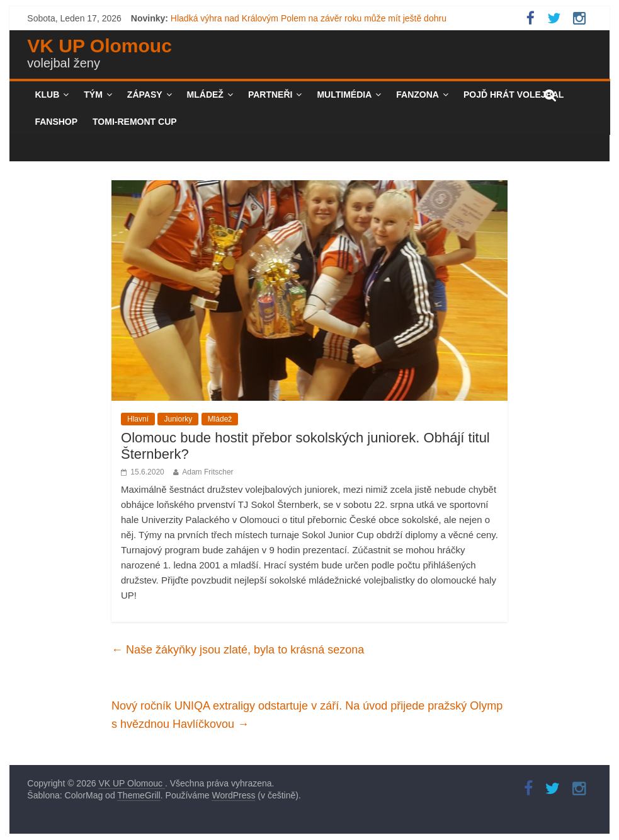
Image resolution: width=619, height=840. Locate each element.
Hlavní (138, 419)
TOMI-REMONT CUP (135, 122)
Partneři (270, 95)
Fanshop (56, 122)
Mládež (205, 95)
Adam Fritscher (207, 472)
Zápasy (145, 95)
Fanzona (417, 95)
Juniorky (178, 419)
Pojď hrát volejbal (514, 95)
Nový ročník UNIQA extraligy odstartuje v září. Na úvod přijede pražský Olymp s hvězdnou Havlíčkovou (307, 715)
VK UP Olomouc (99, 46)
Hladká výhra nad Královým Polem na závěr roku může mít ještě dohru (309, 18)
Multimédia (344, 95)
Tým (93, 95)
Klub (47, 95)
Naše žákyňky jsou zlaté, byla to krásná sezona (238, 650)
